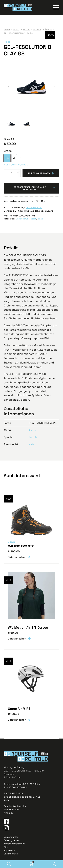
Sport (33, 219)
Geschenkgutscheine (15, 806)
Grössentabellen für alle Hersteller (30, 188)
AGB (6, 847)
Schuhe (26, 219)
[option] (7, 158)
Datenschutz (11, 854)
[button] (9, 87)
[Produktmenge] (12, 173)
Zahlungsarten (12, 840)
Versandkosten (34, 208)
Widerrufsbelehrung (15, 844)
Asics (7, 42)
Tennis (40, 219)
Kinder (18, 219)
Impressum (9, 850)
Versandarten (11, 837)
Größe (8, 151)
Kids (32, 444)
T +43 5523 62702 (13, 793)
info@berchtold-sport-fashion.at (22, 797)
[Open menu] (56, 7)
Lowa (11, 542)
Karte (7, 800)
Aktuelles (9, 813)
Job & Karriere (11, 810)
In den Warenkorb (39, 173)
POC (10, 623)
